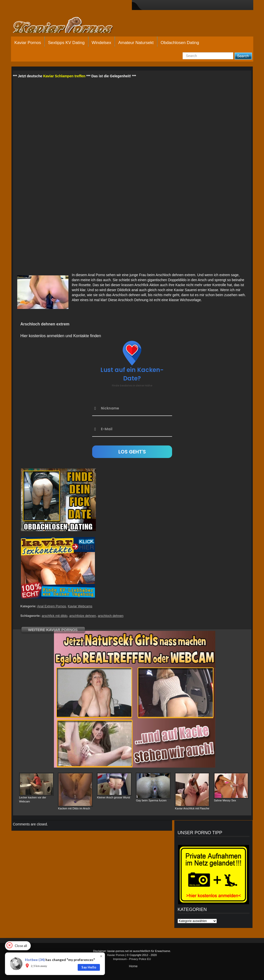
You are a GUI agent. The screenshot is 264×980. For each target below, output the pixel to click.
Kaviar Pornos (28, 43)
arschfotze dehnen (83, 616)
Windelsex (101, 43)
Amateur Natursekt (136, 43)
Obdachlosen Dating (180, 43)
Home (133, 966)
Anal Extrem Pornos (52, 606)
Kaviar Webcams (80, 606)
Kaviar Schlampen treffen (64, 76)
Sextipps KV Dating (66, 43)
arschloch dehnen (111, 616)
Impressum (120, 959)
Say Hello (89, 967)
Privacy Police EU (140, 959)
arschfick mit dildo (55, 616)
